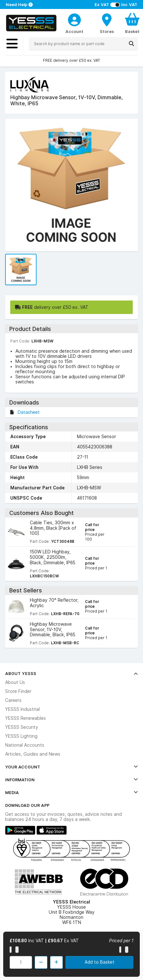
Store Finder (18, 691)
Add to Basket (100, 962)
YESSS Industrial (22, 709)
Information (71, 780)
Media (71, 792)
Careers (13, 700)
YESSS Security (22, 727)
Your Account (71, 767)
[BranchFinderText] (107, 23)
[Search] (131, 44)
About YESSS (71, 673)
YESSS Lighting (21, 736)
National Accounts (25, 745)
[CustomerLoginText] (74, 19)
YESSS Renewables (25, 718)
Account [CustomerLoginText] (74, 31)
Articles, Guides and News (33, 754)
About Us (15, 682)
